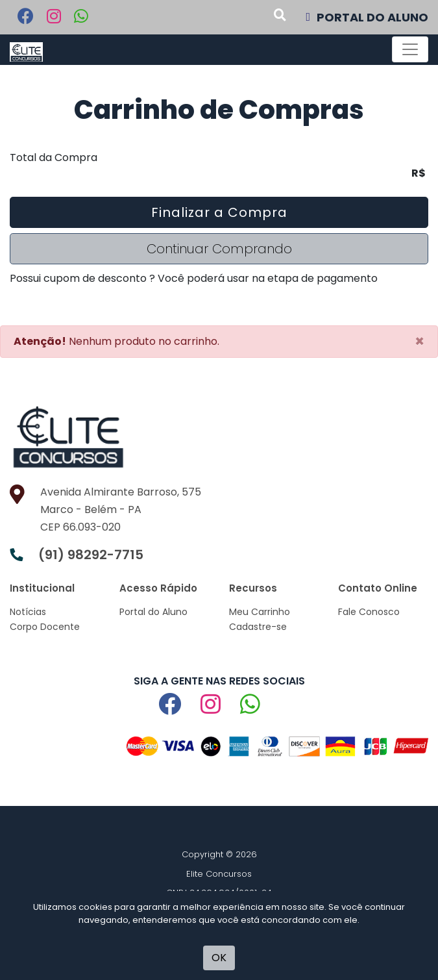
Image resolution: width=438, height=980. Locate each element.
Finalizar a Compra (219, 212)
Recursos (253, 588)
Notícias (28, 612)
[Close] (420, 342)
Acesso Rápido (158, 588)
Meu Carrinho (260, 612)
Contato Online (378, 588)
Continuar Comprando (219, 249)
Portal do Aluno (153, 612)
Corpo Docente (45, 627)
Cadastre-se (258, 627)
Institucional (42, 588)
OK (219, 958)
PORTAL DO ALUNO (367, 17)
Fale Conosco (369, 612)
